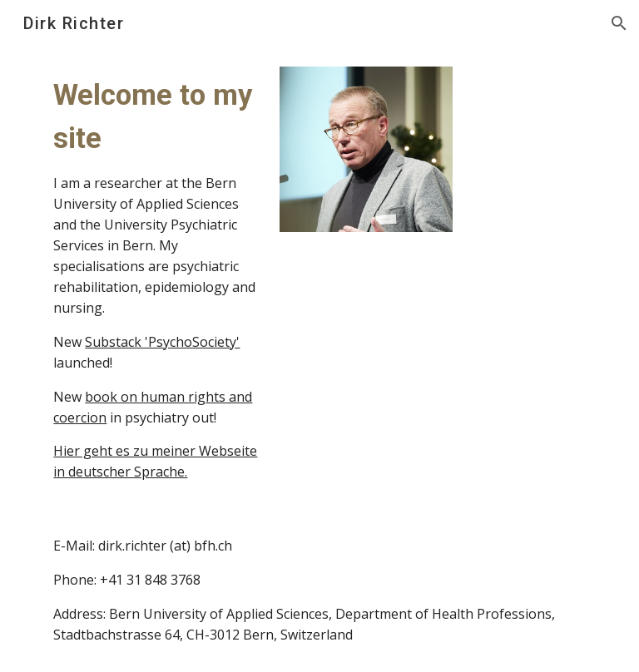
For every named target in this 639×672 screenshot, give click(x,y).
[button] (619, 23)
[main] (156, 278)
